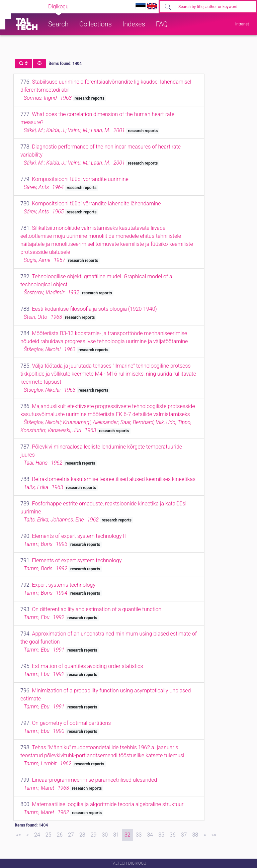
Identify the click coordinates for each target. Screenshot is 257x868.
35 (161, 835)
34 (150, 835)
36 (173, 835)
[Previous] (28, 835)
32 (127, 835)
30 (105, 835)
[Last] (214, 835)
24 (37, 835)
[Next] (205, 835)
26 (60, 835)
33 (139, 835)
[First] (19, 835)
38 (195, 835)
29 (94, 835)
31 (116, 835)
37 (184, 835)
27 (71, 835)
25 (49, 835)
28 (82, 835)
